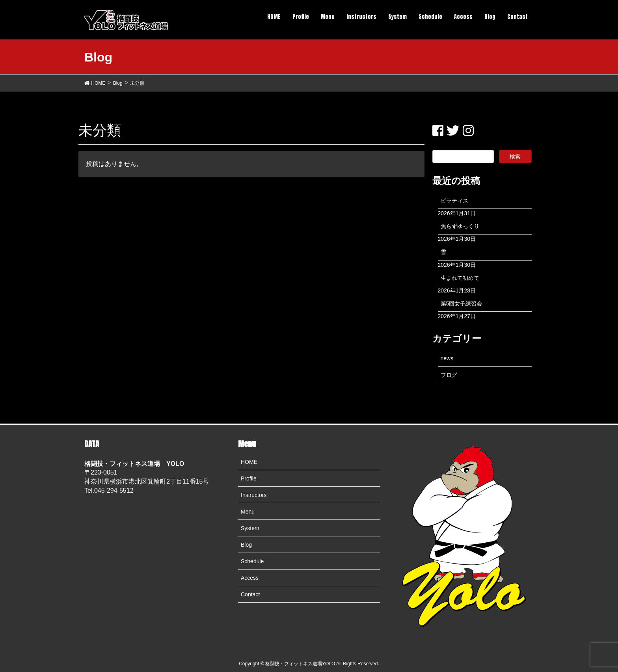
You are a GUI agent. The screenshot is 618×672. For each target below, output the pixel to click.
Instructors (254, 495)
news (447, 358)
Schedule (252, 561)
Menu (248, 512)
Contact (250, 594)
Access (250, 578)
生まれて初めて (460, 278)
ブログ (449, 375)
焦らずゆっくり (460, 226)
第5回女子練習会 (462, 303)
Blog (246, 545)
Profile (249, 478)
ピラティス (454, 201)
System (250, 528)
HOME (249, 462)
